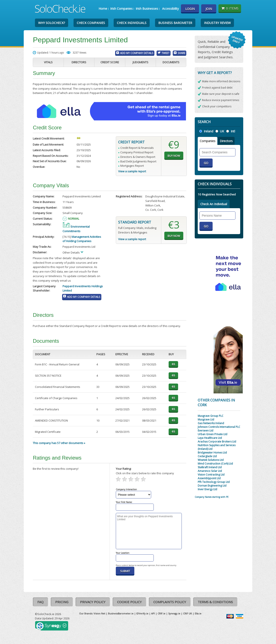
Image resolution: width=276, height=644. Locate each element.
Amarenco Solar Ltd (210, 471)
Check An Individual (214, 204)
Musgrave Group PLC (211, 416)
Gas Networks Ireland (211, 423)
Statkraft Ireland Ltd (210, 467)
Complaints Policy (170, 602)
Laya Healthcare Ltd (210, 438)
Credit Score (110, 62)
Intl (233, 131)
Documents (171, 62)
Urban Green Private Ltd (212, 434)
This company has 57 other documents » (59, 443)
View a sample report (132, 171)
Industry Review (217, 23)
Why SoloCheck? (52, 23)
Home (103, 9)
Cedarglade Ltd (207, 456)
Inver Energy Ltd (207, 489)
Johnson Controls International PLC (219, 427)
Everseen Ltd (205, 431)
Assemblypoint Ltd (209, 478)
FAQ (40, 602)
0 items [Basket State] (230, 8)
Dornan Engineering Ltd (212, 486)
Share (181, 53)
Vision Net (99, 613)
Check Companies (91, 23)
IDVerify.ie (142, 613)
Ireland (209, 131)
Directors (79, 62)
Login (190, 9)
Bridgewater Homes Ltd (212, 453)
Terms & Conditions (215, 602)
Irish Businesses (147, 9)
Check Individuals (132, 23)
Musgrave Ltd (206, 420)
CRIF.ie (162, 613)
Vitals (48, 62)
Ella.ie (198, 613)
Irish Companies (121, 9)
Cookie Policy (129, 602)
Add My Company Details (137, 53)
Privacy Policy (93, 602)
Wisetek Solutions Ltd (211, 460)
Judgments (140, 62)
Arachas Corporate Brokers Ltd (217, 442)
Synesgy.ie (174, 613)
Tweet (165, 53)
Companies (208, 141)
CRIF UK (187, 613)
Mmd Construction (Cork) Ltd (215, 464)
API (153, 613)
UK (222, 131)
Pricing (62, 602)
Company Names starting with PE (212, 497)
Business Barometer (175, 23)
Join (209, 9)
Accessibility (170, 9)
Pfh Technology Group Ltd (214, 482)
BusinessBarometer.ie (121, 613)
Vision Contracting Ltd (211, 475)
